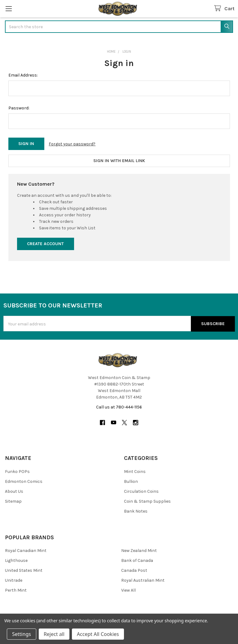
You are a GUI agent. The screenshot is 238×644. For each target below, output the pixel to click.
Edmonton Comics (24, 481)
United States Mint (24, 569)
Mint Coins (135, 471)
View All (128, 589)
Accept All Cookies (98, 634)
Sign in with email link (119, 160)
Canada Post (134, 569)
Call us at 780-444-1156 (119, 406)
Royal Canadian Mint (26, 550)
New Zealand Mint (139, 550)
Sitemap (13, 500)
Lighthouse (16, 560)
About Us (14, 490)
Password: (19, 108)
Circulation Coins (141, 490)
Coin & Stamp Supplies (147, 500)
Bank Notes (136, 510)
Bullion (131, 481)
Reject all (54, 634)
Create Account (45, 243)
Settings (22, 634)
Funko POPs (17, 471)
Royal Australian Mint (143, 579)
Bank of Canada (137, 560)
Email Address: (23, 75)
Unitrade (14, 579)
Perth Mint (16, 589)
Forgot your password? (72, 144)
